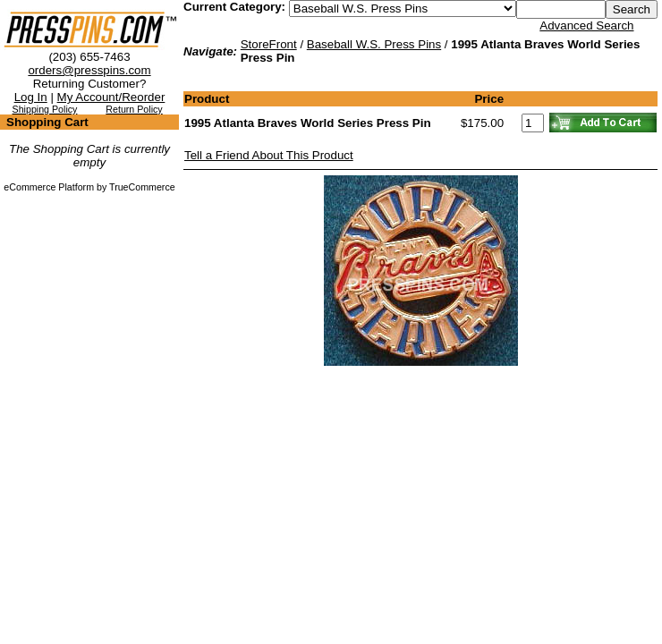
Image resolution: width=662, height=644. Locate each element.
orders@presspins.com (89, 70)
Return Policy (134, 109)
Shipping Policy (45, 109)
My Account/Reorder (111, 97)
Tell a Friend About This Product (269, 155)
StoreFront (269, 44)
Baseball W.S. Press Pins (374, 44)
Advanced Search (586, 25)
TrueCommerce (142, 187)
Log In (31, 97)
